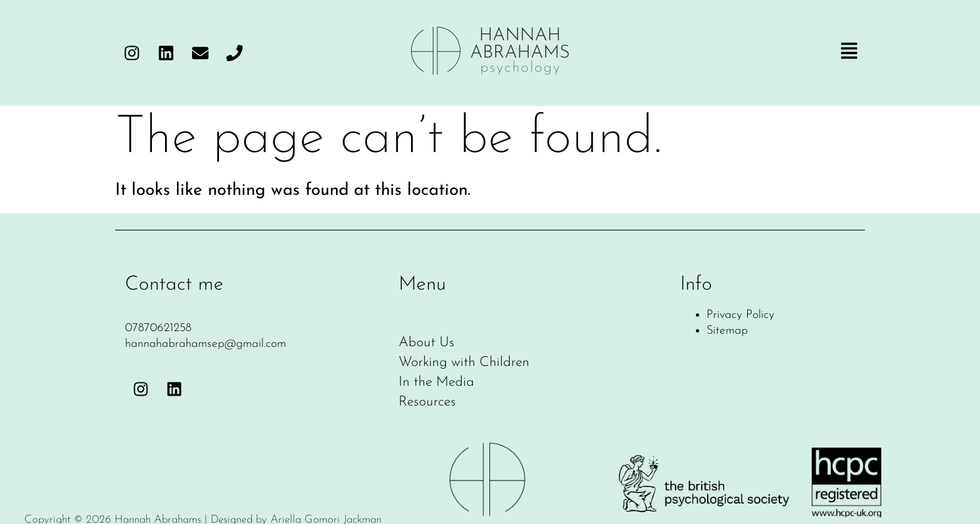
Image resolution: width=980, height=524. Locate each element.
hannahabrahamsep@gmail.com (206, 344)
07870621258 (158, 328)
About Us (427, 343)
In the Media (436, 382)
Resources (427, 402)
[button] (849, 53)
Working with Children (464, 363)
